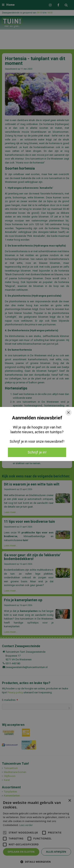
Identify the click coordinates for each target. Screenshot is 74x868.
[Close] (68, 413)
